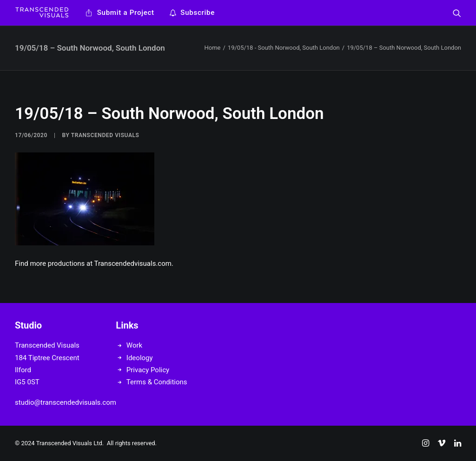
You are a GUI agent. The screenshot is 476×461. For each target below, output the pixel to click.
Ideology (140, 358)
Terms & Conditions (157, 382)
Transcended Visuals (105, 135)
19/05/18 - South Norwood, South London (284, 48)
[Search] (457, 13)
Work (134, 345)
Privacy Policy (148, 370)
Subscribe (198, 13)
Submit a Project (126, 13)
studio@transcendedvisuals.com (66, 402)
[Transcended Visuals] (42, 13)
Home (212, 48)
